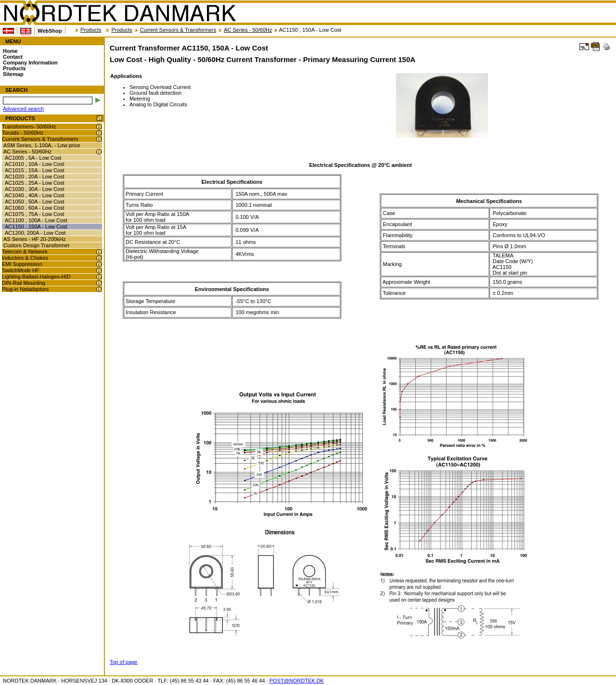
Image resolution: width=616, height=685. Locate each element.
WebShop (50, 31)
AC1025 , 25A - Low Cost (35, 183)
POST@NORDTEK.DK (297, 681)
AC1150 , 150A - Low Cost (36, 227)
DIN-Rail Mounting (24, 283)
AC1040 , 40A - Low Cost (35, 195)
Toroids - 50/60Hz (23, 133)
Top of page (124, 662)
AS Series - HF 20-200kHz (35, 239)
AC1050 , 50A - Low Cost (35, 202)
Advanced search (23, 109)
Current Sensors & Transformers (178, 30)
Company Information (30, 63)
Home (10, 51)
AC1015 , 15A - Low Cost (35, 170)
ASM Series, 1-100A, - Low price (42, 145)
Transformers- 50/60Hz (29, 127)
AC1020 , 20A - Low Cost (35, 177)
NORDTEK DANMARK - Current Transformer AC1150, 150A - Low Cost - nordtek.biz (119, 13)
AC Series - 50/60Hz (248, 30)
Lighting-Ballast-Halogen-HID (36, 277)
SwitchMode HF (21, 270)
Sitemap (13, 74)
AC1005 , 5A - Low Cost (33, 158)
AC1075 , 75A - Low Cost (35, 214)
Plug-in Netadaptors (25, 289)
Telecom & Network (25, 252)
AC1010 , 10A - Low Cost (35, 164)
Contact (13, 57)
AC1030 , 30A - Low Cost (35, 189)
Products (91, 30)
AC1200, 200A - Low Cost (35, 233)
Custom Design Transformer (37, 245)
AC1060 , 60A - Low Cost (35, 208)
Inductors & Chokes (25, 258)
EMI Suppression (22, 264)
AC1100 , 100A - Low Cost (36, 220)
